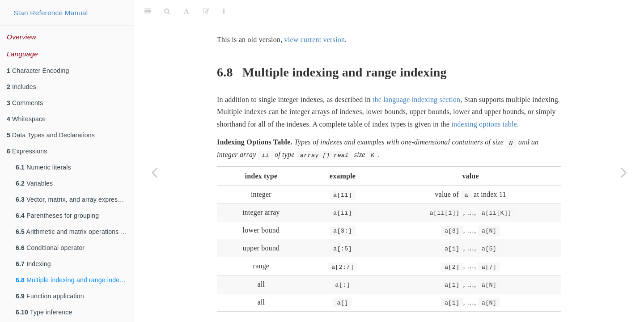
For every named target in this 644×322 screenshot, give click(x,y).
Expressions (27, 151)
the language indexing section (416, 77)
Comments (25, 103)
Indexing (33, 264)
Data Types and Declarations (51, 135)
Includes (21, 87)
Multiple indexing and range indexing (74, 280)
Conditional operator (50, 248)
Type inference (44, 312)
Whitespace (26, 119)
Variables (34, 183)
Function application (50, 296)
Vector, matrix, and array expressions (74, 199)
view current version (315, 17)
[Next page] (624, 172)
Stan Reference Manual (51, 13)
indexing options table (484, 102)
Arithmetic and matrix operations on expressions (75, 232)
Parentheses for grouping (57, 216)
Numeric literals (43, 167)
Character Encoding (38, 71)
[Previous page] (154, 172)
